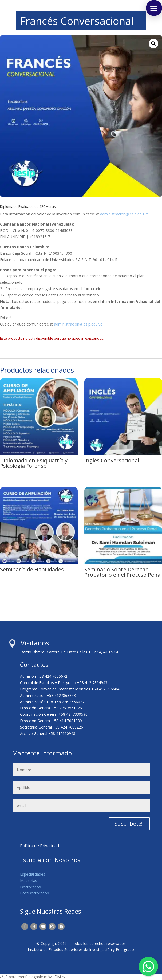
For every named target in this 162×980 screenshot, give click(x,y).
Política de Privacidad (39, 845)
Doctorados (30, 887)
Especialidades (33, 874)
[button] (153, 44)
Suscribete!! (129, 824)
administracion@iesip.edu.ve (124, 214)
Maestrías (29, 881)
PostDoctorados (34, 893)
